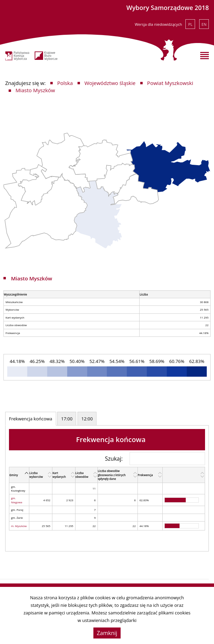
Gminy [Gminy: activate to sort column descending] (14, 475)
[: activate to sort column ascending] (184, 475)
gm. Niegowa (17, 500)
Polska (65, 83)
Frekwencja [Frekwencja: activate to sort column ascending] (145, 475)
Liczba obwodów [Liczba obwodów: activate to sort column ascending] (82, 475)
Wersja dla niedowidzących (158, 24)
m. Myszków (19, 526)
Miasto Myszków (35, 90)
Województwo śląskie (110, 83)
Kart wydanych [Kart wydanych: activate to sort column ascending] (59, 475)
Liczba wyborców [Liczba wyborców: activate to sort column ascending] (36, 475)
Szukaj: (155, 459)
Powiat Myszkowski (170, 83)
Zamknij (107, 633)
